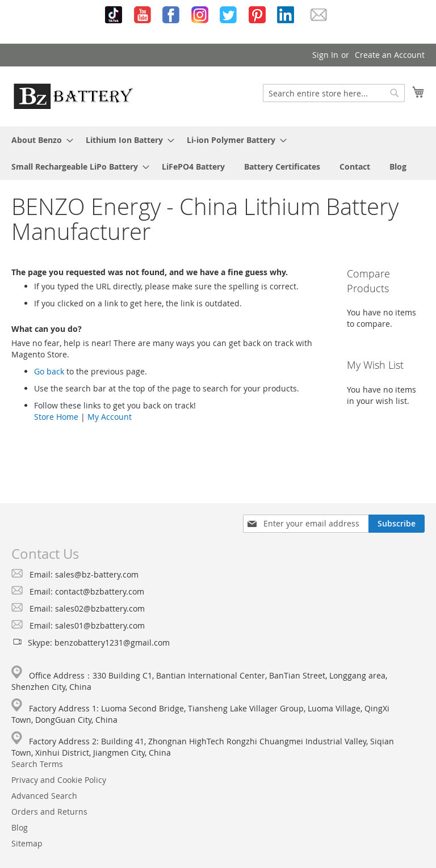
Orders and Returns (49, 812)
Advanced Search (44, 796)
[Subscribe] (397, 524)
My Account (110, 417)
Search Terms (37, 764)
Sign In (325, 55)
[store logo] (73, 96)
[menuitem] (39, 140)
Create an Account (390, 55)
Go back (49, 371)
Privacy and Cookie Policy (59, 780)
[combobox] (334, 93)
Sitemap (27, 843)
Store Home (56, 417)
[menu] (218, 153)
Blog (20, 827)
